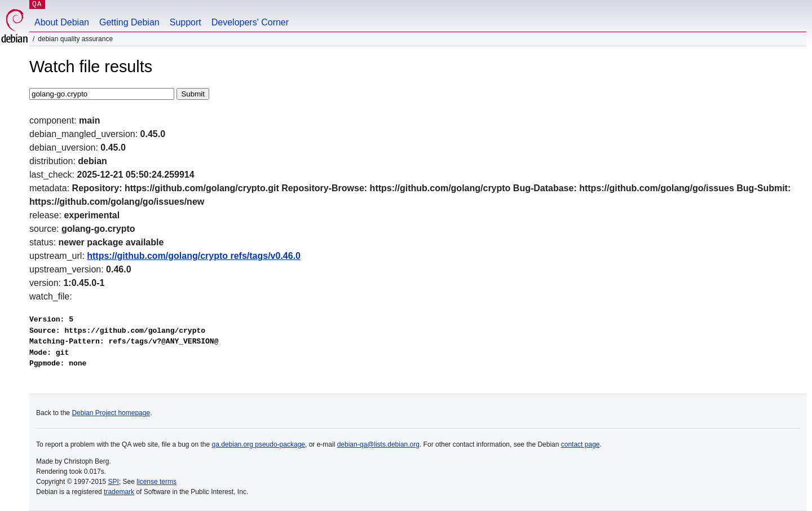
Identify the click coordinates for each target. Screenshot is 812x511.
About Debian (62, 22)
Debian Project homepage (111, 413)
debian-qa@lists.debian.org (378, 444)
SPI (114, 482)
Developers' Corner (250, 22)
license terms (156, 482)
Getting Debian (129, 22)
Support (186, 22)
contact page (581, 444)
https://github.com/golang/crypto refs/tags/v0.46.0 (194, 256)
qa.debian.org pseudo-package (259, 444)
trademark (119, 492)
